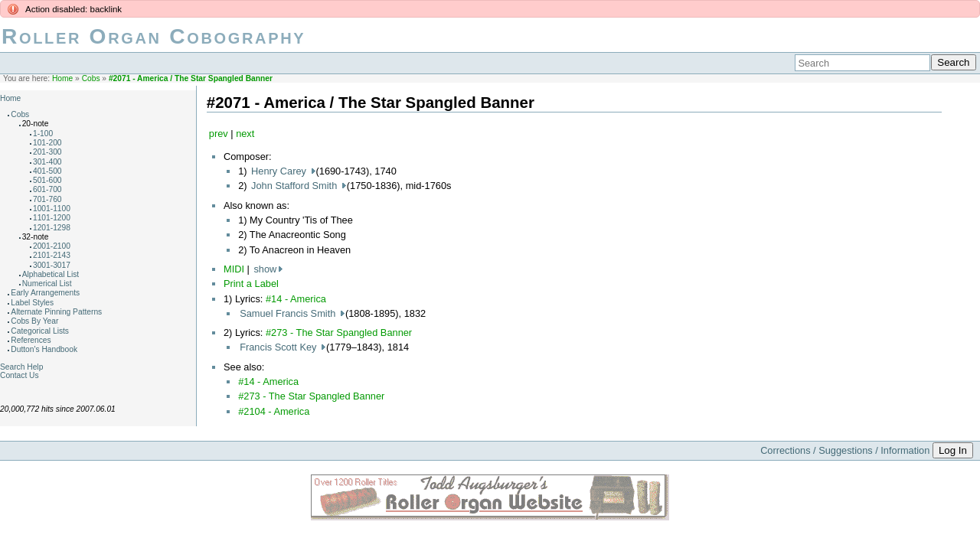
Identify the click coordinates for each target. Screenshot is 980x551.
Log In (953, 450)
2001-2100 (52, 246)
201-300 (47, 152)
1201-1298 (52, 228)
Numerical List (47, 284)
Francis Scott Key (279, 347)
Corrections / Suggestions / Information (845, 450)
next (245, 134)
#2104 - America (274, 411)
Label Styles (32, 303)
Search (953, 62)
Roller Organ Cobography (154, 36)
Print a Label (251, 284)
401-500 (47, 171)
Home (62, 78)
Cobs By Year (34, 321)
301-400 (47, 162)
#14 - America (296, 299)
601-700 (47, 189)
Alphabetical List (51, 274)
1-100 (43, 134)
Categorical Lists (40, 331)
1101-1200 (52, 218)
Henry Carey (280, 171)
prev (219, 134)
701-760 (47, 199)
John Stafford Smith (296, 186)
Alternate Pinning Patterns (56, 312)
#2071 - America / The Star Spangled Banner (191, 78)
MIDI (234, 269)
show (265, 269)
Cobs (91, 78)
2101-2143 (52, 255)
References (31, 340)
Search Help (21, 367)
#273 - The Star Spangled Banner (339, 333)
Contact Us (20, 375)
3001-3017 (52, 265)
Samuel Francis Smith (289, 313)
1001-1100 (52, 209)
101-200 (47, 143)
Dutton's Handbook (44, 349)
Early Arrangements (45, 293)
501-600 (47, 180)
